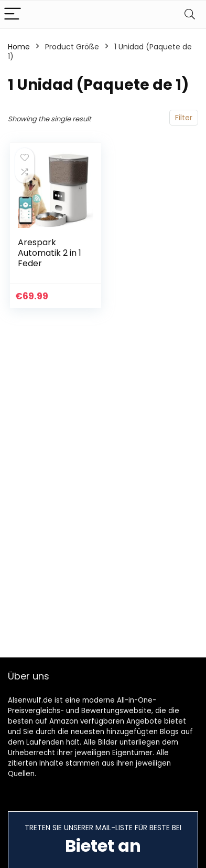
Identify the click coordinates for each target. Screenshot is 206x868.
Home (19, 47)
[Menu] (13, 14)
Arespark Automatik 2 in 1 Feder (50, 253)
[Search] (190, 14)
